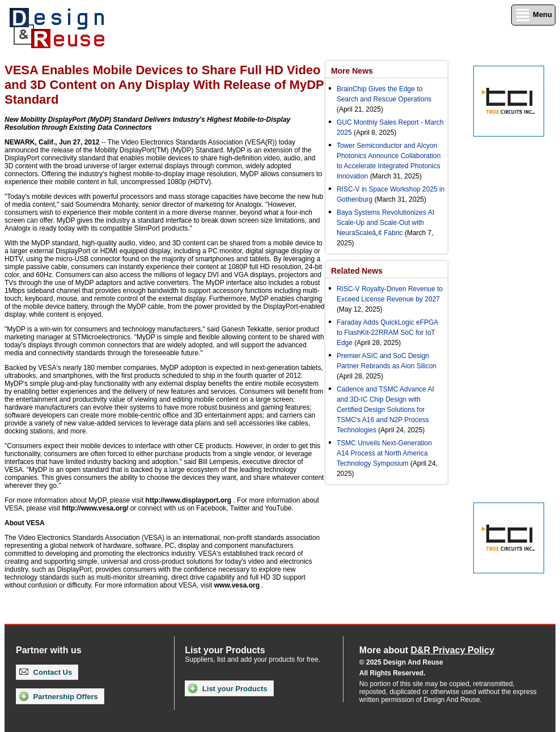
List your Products (228, 688)
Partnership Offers (59, 696)
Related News (357, 271)
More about (427, 650)
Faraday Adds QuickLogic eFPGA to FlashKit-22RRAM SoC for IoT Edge (387, 333)
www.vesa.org (237, 585)
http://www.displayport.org (189, 500)
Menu (533, 15)
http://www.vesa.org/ (95, 508)
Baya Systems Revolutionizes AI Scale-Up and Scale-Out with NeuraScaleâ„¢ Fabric (385, 223)
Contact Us (46, 672)
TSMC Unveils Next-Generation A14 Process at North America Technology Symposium (384, 453)
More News (352, 71)
